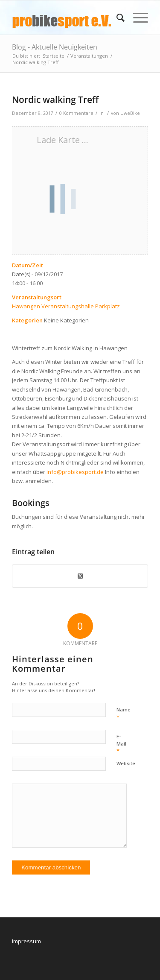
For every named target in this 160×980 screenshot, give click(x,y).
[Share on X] (80, 576)
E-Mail (121, 744)
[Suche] (116, 18)
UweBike (130, 113)
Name (124, 714)
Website (126, 763)
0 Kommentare (76, 113)
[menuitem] (116, 18)
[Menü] (136, 18)
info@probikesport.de (75, 472)
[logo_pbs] (66, 18)
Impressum (26, 941)
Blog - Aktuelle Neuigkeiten (55, 47)
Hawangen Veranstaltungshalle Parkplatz (66, 306)
